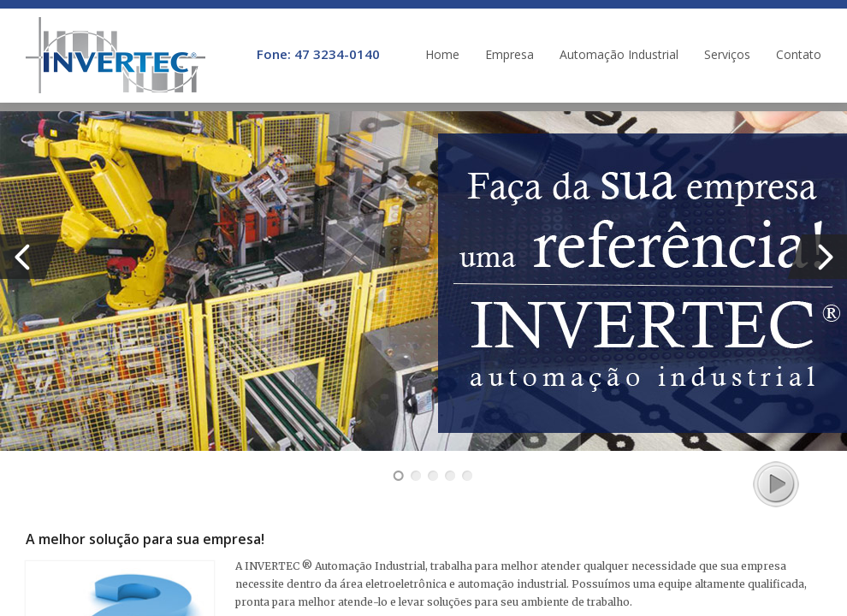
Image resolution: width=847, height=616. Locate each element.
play (774, 483)
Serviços (727, 55)
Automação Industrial (619, 55)
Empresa (509, 55)
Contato (799, 55)
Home (442, 55)
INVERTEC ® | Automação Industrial (115, 55)
